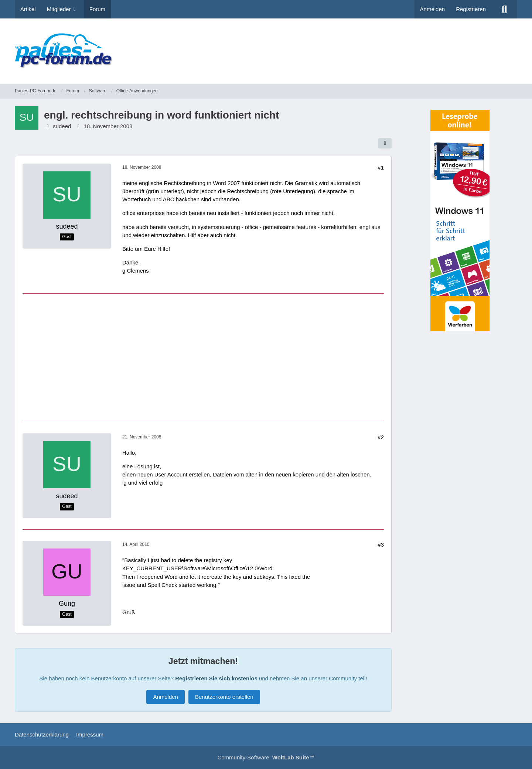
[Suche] (504, 9)
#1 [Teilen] (381, 168)
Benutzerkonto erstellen (224, 697)
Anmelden (433, 9)
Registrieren (471, 9)
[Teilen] (385, 143)
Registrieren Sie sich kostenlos (216, 678)
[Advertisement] (383, 46)
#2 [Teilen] (381, 437)
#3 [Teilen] (381, 545)
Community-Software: (266, 757)
